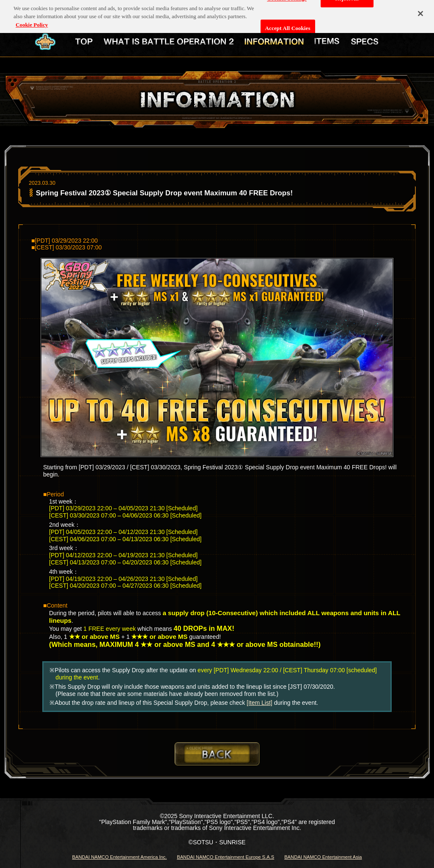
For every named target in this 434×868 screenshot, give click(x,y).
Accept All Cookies (288, 26)
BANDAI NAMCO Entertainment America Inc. (119, 857)
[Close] (420, 11)
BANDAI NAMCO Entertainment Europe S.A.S (225, 857)
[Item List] (260, 703)
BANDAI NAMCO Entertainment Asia (323, 857)
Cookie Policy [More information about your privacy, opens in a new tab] (32, 22)
